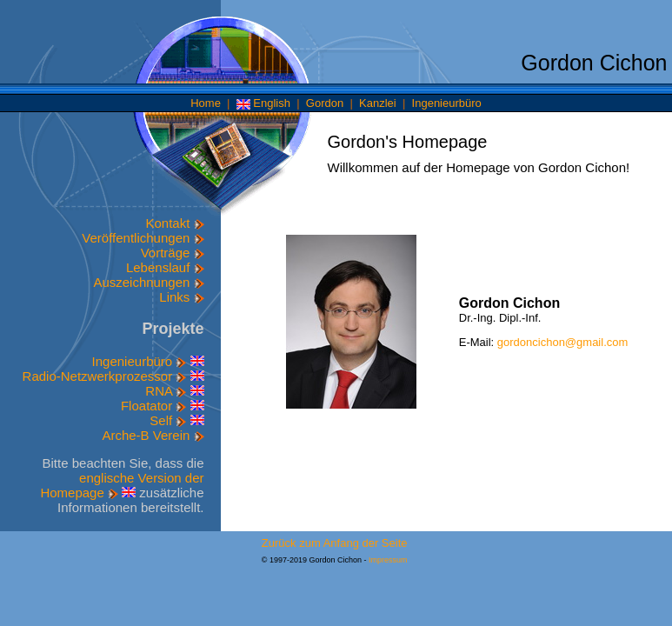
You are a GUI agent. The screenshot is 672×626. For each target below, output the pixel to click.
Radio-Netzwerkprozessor (105, 376)
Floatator (153, 406)
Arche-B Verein (153, 435)
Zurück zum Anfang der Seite (335, 543)
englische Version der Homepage (122, 485)
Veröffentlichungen (143, 238)
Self (168, 420)
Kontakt (174, 223)
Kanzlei (378, 103)
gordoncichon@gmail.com (563, 342)
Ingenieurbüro (447, 103)
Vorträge (173, 253)
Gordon (325, 103)
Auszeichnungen (148, 282)
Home (206, 103)
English (263, 103)
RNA (166, 391)
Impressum (388, 560)
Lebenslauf (165, 267)
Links (181, 297)
